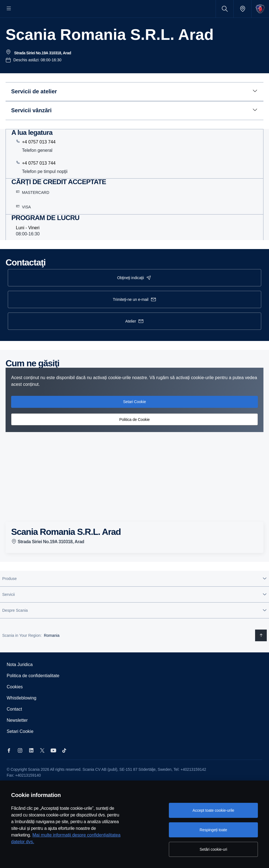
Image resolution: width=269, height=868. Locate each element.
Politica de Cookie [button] (135, 436)
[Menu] (9, 9)
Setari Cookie (20, 748)
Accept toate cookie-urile (213, 810)
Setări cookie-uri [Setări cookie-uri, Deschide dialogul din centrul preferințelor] (214, 849)
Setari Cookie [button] (134, 418)
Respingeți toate (214, 830)
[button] (134, 596)
